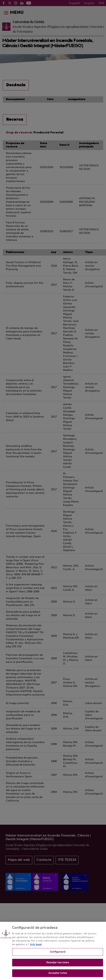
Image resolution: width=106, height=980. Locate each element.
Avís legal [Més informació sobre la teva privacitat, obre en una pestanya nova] (36, 949)
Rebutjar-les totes (58, 968)
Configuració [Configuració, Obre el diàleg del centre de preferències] (58, 957)
